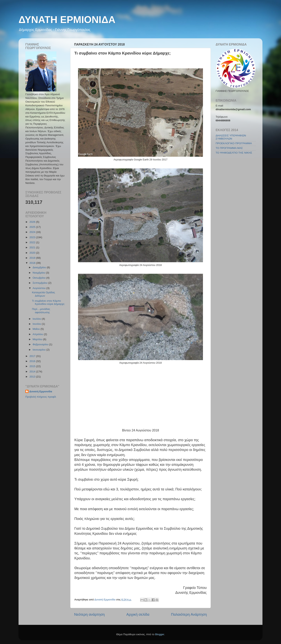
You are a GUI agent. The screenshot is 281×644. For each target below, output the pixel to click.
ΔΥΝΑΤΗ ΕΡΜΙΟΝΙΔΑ (67, 20)
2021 (33, 247)
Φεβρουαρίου (41, 344)
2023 (33, 237)
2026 (33, 222)
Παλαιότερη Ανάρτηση (189, 614)
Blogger (160, 634)
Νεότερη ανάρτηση (89, 614)
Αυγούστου (39, 288)
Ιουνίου (37, 324)
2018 (33, 263)
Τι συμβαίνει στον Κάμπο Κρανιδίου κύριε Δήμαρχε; (48, 302)
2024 (33, 232)
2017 (33, 356)
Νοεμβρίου (39, 273)
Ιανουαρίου (39, 350)
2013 (33, 377)
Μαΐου (37, 329)
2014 (33, 372)
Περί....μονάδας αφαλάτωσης (41, 311)
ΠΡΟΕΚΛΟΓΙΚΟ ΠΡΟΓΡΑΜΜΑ (234, 143)
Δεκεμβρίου (40, 267)
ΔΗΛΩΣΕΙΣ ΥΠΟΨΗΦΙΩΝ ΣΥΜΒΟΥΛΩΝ (231, 137)
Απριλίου (38, 334)
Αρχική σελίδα (138, 614)
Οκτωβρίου (39, 278)
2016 (33, 361)
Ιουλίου (37, 319)
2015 (33, 366)
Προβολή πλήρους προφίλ (41, 397)
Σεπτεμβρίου (40, 283)
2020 (33, 253)
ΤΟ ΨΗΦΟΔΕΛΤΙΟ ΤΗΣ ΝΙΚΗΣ (234, 153)
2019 (33, 258)
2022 (33, 242)
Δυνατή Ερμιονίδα (41, 391)
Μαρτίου (38, 339)
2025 (33, 227)
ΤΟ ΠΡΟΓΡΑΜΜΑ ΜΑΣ (229, 148)
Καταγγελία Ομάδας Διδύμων (44, 294)
